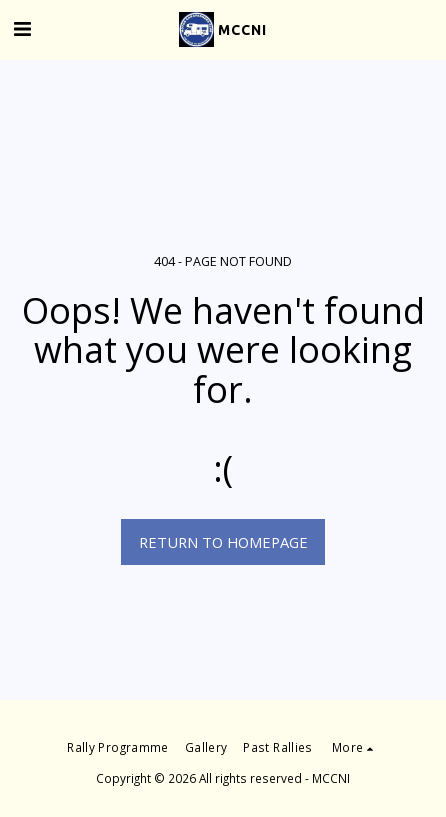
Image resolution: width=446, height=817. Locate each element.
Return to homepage (223, 542)
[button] (22, 28)
